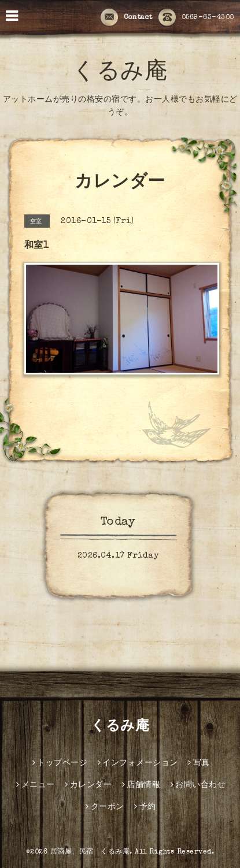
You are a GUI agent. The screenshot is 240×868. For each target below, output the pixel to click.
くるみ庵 (120, 73)
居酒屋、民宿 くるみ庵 (90, 852)
